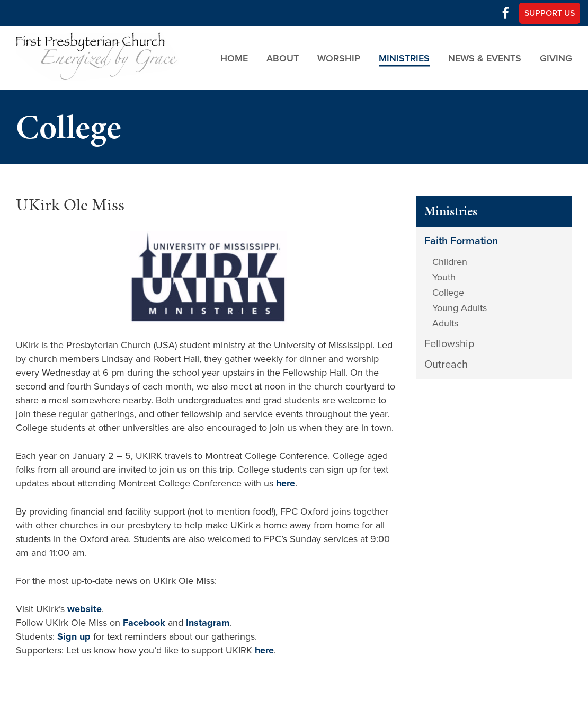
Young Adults (460, 308)
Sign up (74, 636)
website (84, 609)
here (286, 483)
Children (450, 262)
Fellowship (449, 344)
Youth (444, 277)
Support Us (550, 13)
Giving (556, 58)
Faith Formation (461, 241)
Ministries (404, 58)
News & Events (485, 58)
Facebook (144, 623)
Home (234, 58)
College (448, 293)
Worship (339, 58)
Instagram (208, 623)
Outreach (446, 365)
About (283, 58)
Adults (445, 323)
